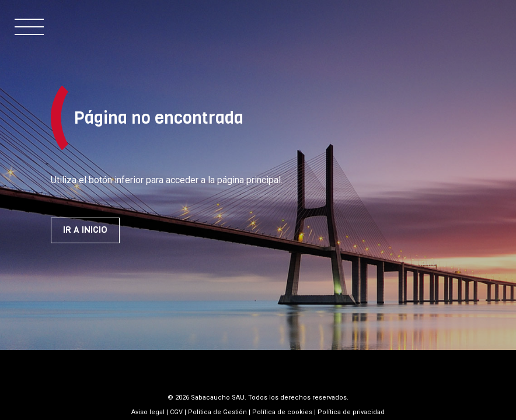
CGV (176, 412)
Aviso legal (148, 412)
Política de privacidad (351, 412)
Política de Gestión (217, 412)
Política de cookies (282, 412)
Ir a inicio (85, 230)
